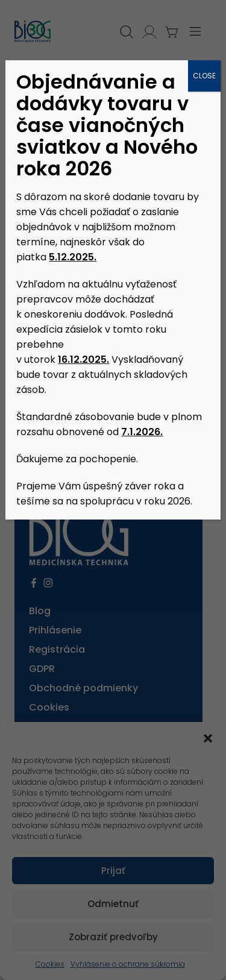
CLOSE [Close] (204, 76)
